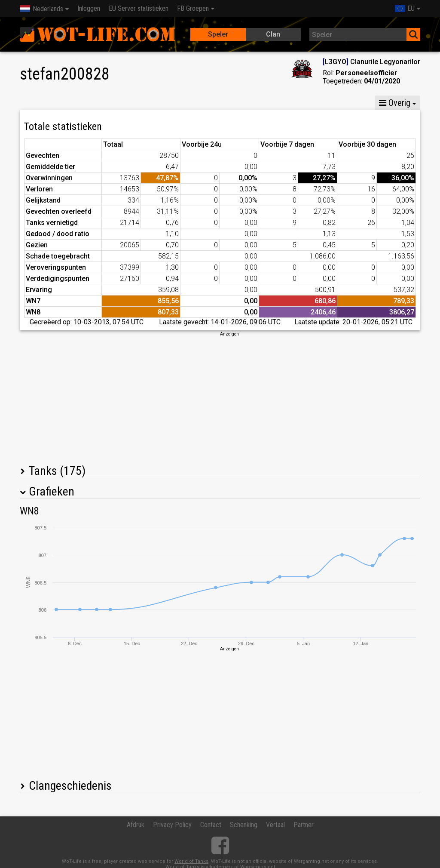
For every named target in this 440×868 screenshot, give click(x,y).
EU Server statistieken (139, 8)
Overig (395, 103)
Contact (211, 825)
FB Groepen (193, 8)
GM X (89, 103)
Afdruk (136, 825)
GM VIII (127, 103)
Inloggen (89, 8)
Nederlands (41, 9)
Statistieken (44, 103)
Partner (304, 825)
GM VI (165, 103)
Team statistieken (298, 103)
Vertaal (275, 825)
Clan (273, 34)
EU (405, 8)
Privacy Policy (172, 825)
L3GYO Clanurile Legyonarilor (371, 62)
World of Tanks (191, 861)
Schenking (244, 825)
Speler (218, 34)
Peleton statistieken (223, 103)
